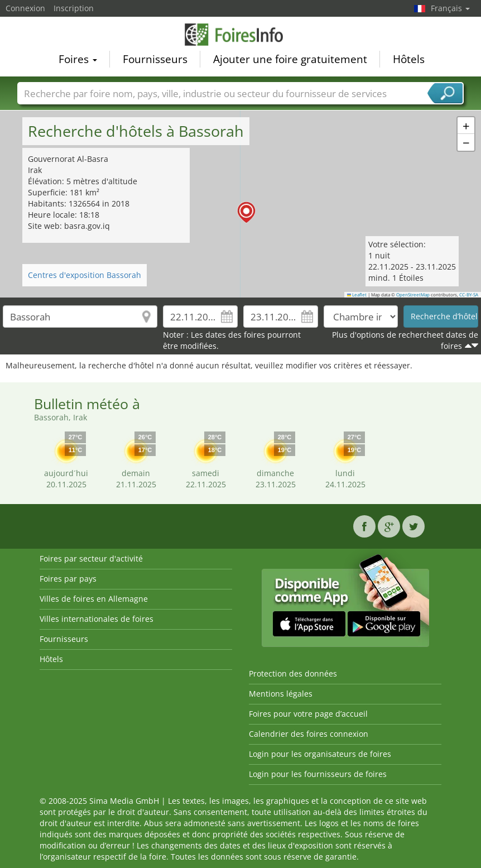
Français (450, 8)
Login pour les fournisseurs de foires (318, 774)
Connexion (25, 8)
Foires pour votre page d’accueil (308, 714)
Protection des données (293, 673)
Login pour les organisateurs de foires (320, 754)
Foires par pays (68, 579)
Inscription (74, 8)
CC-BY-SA (469, 295)
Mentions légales (281, 694)
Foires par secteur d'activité (91, 558)
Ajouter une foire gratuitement (290, 59)
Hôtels (409, 59)
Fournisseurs (155, 59)
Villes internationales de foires (97, 619)
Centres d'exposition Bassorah (85, 275)
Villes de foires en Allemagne (94, 599)
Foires (78, 59)
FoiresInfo (240, 35)
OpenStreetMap (413, 295)
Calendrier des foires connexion (309, 734)
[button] (466, 126)
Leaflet (357, 295)
